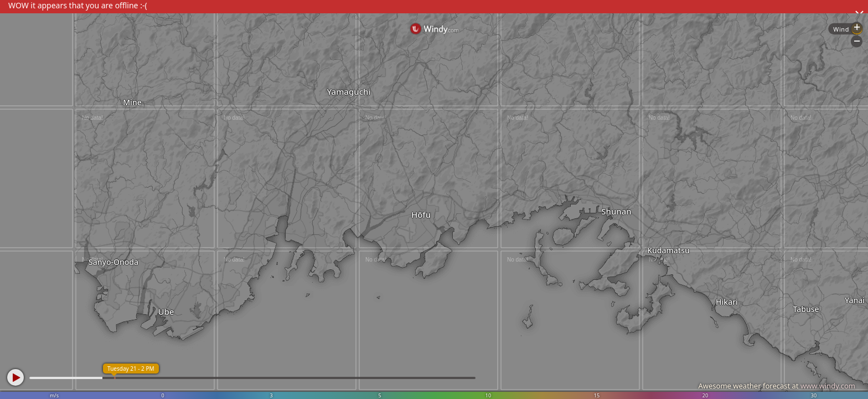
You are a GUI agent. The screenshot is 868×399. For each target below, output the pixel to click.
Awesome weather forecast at (777, 386)
